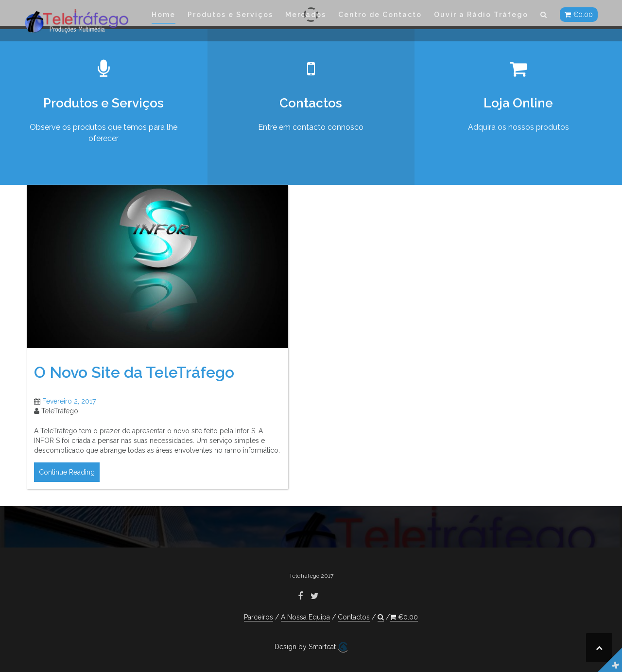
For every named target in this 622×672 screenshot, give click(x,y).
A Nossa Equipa (305, 617)
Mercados (306, 15)
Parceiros (259, 617)
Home (164, 15)
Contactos (354, 617)
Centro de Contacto (380, 15)
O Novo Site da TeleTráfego (134, 381)
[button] (544, 16)
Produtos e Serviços (230, 15)
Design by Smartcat (311, 647)
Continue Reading (67, 481)
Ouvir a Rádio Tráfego (481, 15)
